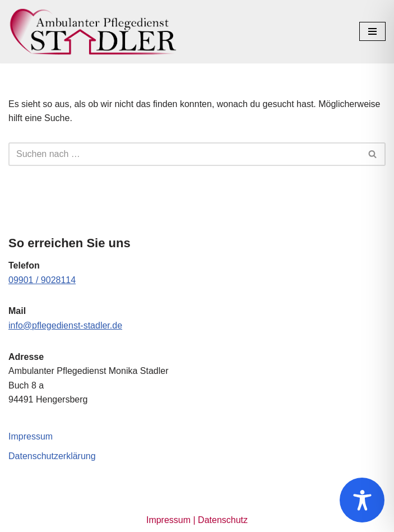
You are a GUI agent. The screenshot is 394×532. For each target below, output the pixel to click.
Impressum (31, 436)
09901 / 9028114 (42, 280)
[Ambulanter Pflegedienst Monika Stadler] (92, 32)
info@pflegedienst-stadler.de (65, 325)
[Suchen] (184, 154)
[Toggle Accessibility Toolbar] (362, 500)
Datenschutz (223, 520)
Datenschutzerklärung (52, 456)
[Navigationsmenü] (372, 31)
